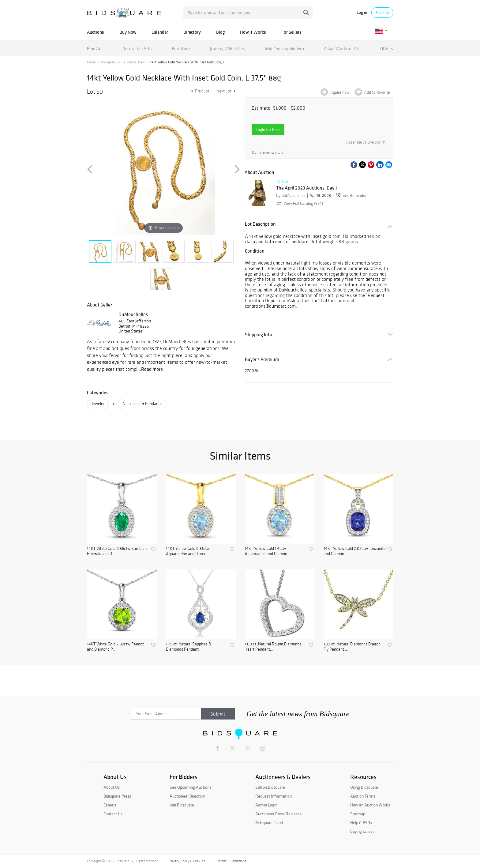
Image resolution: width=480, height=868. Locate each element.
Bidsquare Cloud (269, 823)
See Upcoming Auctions (190, 787)
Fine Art (95, 49)
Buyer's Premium (262, 359)
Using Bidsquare (364, 787)
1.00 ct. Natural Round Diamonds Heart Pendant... (273, 647)
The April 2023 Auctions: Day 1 (123, 62)
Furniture (181, 49)
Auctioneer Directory (187, 796)
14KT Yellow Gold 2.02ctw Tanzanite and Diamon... (355, 551)
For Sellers (291, 32)
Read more (152, 369)
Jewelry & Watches (227, 49)
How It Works (253, 32)
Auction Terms (363, 796)
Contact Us (113, 814)
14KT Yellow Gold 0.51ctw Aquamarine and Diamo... (188, 551)
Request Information (274, 796)
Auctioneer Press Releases (278, 814)
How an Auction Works (370, 805)
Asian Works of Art (342, 49)
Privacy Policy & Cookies (187, 861)
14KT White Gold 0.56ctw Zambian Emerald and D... (117, 551)
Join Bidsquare (182, 805)
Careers (110, 805)
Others (387, 49)
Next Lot (226, 91)
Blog (220, 32)
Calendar (160, 32)
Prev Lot (199, 91)
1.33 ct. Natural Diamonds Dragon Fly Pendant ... (352, 647)
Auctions (96, 32)
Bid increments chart (267, 152)
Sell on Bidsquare (270, 787)
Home (91, 62)
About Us (112, 787)
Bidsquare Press (117, 796)
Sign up (382, 13)
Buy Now (128, 32)
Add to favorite (377, 92)
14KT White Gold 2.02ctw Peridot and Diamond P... (115, 647)
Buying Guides (362, 831)
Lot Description (260, 224)
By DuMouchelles (291, 195)
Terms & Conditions (232, 861)
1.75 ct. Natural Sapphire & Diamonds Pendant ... (189, 647)
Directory (192, 32)
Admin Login (266, 805)
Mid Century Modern (285, 49)
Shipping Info (259, 334)
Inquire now (340, 92)
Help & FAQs (361, 823)
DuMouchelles (133, 314)
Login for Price (268, 130)
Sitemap (358, 814)
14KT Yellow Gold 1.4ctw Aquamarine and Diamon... (267, 551)
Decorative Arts (137, 49)
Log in (362, 12)
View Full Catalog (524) (299, 203)
